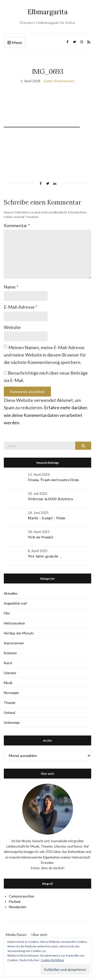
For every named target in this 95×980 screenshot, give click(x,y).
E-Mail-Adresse (21, 307)
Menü (15, 43)
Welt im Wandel (41, 537)
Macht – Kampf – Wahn (46, 518)
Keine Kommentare (59, 81)
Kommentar (17, 225)
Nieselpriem (18, 907)
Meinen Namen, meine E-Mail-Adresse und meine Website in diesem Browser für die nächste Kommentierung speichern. (45, 355)
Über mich (39, 935)
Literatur (10, 673)
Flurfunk (15, 902)
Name (11, 287)
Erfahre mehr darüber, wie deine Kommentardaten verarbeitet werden (46, 415)
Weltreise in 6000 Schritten (50, 499)
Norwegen (11, 693)
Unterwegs (12, 723)
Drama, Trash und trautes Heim (53, 480)
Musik (8, 683)
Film (7, 613)
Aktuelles (11, 593)
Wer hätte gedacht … (45, 556)
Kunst (8, 663)
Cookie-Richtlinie (52, 960)
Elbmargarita (48, 12)
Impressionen (14, 643)
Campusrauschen (22, 896)
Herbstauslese (14, 623)
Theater (10, 703)
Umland (9, 713)
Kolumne (10, 653)
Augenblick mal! (16, 603)
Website (12, 327)
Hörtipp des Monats (19, 633)
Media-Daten (16, 935)
